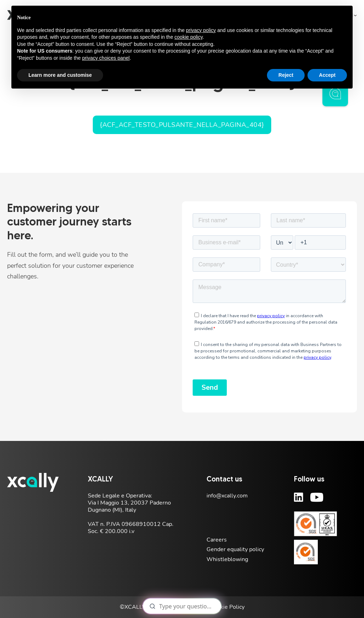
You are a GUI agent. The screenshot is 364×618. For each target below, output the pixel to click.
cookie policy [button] (189, 37)
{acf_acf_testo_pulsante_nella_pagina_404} (182, 125)
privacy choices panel (106, 58)
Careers (217, 540)
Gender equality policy (235, 549)
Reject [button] (286, 75)
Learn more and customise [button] (60, 75)
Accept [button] (327, 75)
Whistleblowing (227, 559)
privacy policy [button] (201, 30)
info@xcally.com (227, 496)
